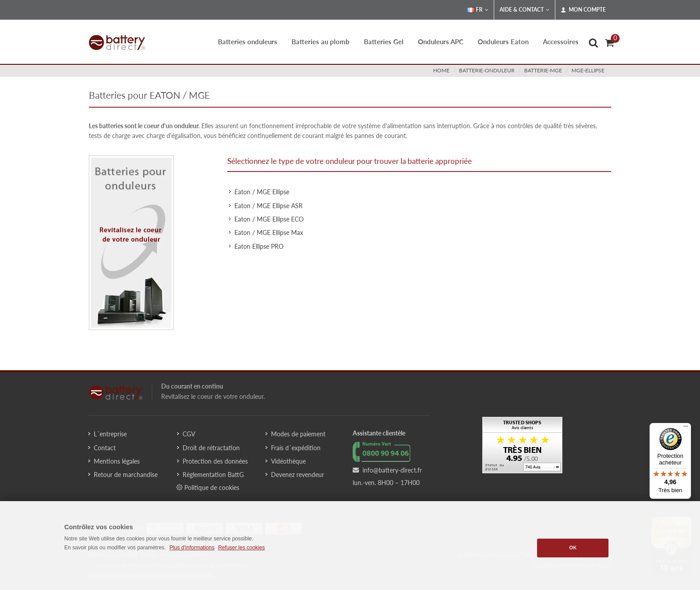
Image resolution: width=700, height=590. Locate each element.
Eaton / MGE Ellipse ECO (269, 219)
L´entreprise (110, 434)
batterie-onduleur (487, 70)
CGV (189, 434)
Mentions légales (117, 461)
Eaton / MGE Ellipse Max (269, 232)
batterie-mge (543, 70)
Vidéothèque (288, 461)
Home (441, 70)
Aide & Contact (525, 10)
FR (478, 10)
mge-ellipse (588, 70)
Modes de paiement (298, 434)
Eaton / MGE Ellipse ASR (269, 206)
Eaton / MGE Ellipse (262, 192)
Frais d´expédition (296, 448)
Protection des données (215, 461)
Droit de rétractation (211, 448)
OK (573, 548)
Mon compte (583, 10)
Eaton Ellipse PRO (259, 246)
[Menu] (686, 428)
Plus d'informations (192, 548)
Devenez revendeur (298, 475)
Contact (105, 448)
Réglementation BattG (213, 475)
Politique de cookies (208, 487)
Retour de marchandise (126, 475)
